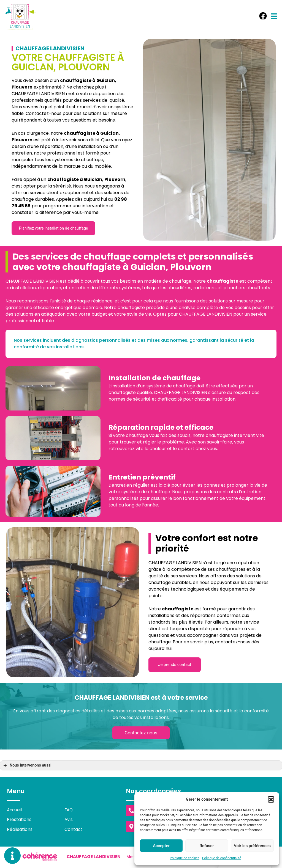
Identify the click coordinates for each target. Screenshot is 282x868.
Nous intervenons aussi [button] (27, 766)
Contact (74, 830)
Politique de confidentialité (222, 858)
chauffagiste (80, 133)
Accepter (161, 846)
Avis (69, 821)
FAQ (69, 811)
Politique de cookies (185, 858)
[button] (271, 799)
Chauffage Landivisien (93, 858)
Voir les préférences (252, 846)
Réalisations (20, 830)
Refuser (207, 846)
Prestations (19, 821)
